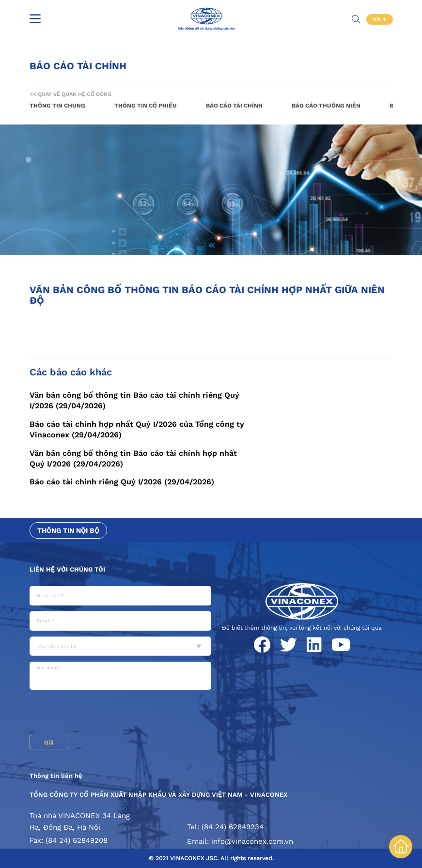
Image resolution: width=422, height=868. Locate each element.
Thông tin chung (57, 106)
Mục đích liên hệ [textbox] (57, 646)
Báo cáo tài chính (234, 106)
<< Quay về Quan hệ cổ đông (70, 94)
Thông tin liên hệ (56, 776)
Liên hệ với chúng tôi (67, 569)
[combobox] (120, 646)
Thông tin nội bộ (68, 530)
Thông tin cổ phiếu (146, 106)
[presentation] (103, 713)
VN (378, 19)
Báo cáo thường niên (326, 106)
